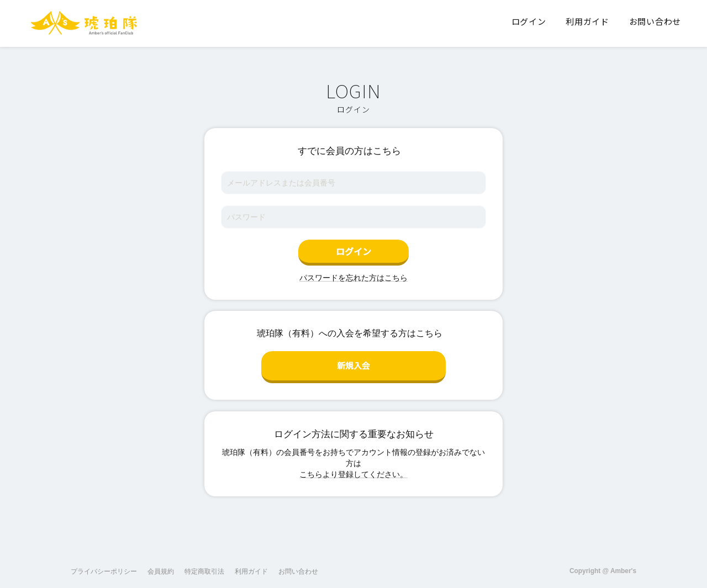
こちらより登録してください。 (353, 468)
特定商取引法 (204, 565)
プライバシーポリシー (104, 565)
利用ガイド (251, 565)
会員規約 (161, 565)
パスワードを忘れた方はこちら (353, 278)
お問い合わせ (298, 565)
